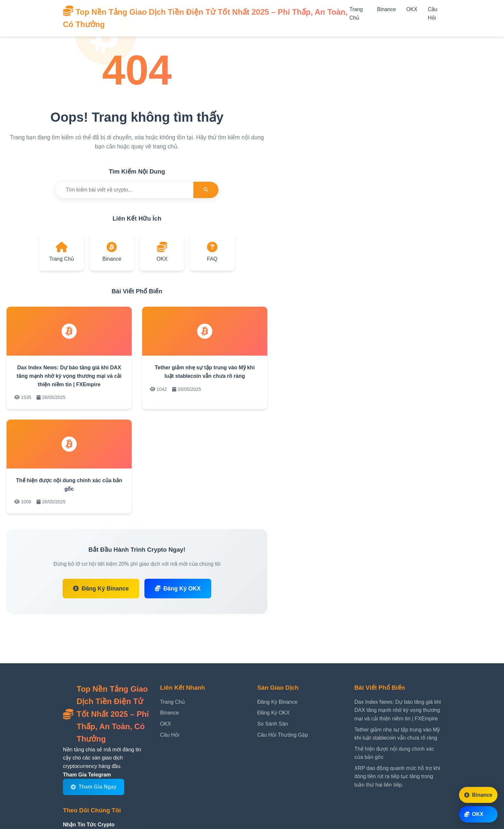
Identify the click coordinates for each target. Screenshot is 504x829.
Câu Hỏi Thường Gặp (282, 735)
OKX (412, 9)
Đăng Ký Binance (101, 589)
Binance (387, 9)
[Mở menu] (354, 25)
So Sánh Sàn (273, 724)
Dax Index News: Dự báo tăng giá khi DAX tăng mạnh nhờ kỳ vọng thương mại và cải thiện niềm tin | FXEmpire (69, 376)
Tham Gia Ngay (94, 787)
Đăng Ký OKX (178, 589)
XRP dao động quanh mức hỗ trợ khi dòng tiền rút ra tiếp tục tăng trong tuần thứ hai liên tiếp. (397, 776)
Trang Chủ (172, 702)
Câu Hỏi (170, 735)
